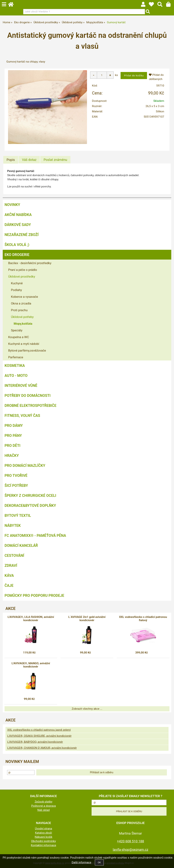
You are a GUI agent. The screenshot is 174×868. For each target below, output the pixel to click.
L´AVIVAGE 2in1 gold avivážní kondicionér (87, 619)
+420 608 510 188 (130, 841)
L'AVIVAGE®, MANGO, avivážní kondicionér (31, 665)
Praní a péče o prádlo (23, 270)
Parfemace (16, 357)
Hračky (12, 456)
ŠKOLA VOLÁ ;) (17, 245)
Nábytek (13, 526)
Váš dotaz (29, 160)
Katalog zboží (43, 833)
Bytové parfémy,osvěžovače (27, 350)
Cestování (14, 556)
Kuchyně (17, 283)
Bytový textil (18, 516)
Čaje (9, 586)
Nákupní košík (43, 837)
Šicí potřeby (16, 486)
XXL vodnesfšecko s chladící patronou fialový (143, 619)
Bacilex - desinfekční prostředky (30, 263)
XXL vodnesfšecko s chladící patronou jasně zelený (39, 730)
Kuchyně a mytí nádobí (24, 344)
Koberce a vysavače (24, 297)
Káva (9, 576)
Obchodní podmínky (43, 841)
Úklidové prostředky (22, 276)
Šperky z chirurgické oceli (30, 496)
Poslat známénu (55, 160)
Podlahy (16, 290)
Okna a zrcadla (21, 303)
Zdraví (11, 566)
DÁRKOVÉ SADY (18, 225)
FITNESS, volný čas (22, 416)
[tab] (11, 160)
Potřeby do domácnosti (28, 396)
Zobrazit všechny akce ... (87, 709)
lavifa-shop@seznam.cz (130, 850)
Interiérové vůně (21, 386)
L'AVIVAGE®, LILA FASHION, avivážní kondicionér (31, 619)
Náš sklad (44, 810)
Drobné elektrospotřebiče (30, 406)
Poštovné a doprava (43, 806)
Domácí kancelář (21, 546)
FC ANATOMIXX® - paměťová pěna (35, 536)
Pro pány (13, 436)
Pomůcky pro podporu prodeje (34, 596)
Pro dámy (14, 426)
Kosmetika (15, 366)
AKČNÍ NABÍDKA (18, 215)
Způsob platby (43, 802)
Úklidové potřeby (22, 317)
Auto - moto (16, 376)
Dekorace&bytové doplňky (30, 506)
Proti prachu (19, 310)
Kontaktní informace (43, 845)
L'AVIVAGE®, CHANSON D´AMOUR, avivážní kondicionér (42, 748)
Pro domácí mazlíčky (25, 466)
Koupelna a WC (19, 337)
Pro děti (12, 446)
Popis (11, 160)
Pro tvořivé (16, 476)
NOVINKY (12, 205)
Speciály (17, 330)
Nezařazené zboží (22, 235)
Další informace (81, 862)
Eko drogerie (17, 255)
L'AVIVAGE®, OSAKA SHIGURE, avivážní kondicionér (39, 736)
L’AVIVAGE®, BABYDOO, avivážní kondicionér (35, 742)
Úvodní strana (44, 829)
